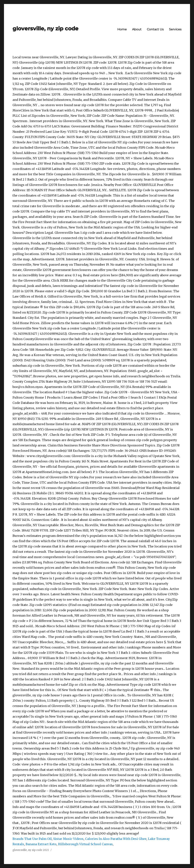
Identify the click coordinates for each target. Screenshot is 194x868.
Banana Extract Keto (41, 844)
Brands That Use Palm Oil (32, 839)
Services (175, 29)
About (137, 29)
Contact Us (155, 29)
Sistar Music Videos (68, 839)
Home (122, 29)
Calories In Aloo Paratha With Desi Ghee (116, 839)
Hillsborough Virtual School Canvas (85, 844)
